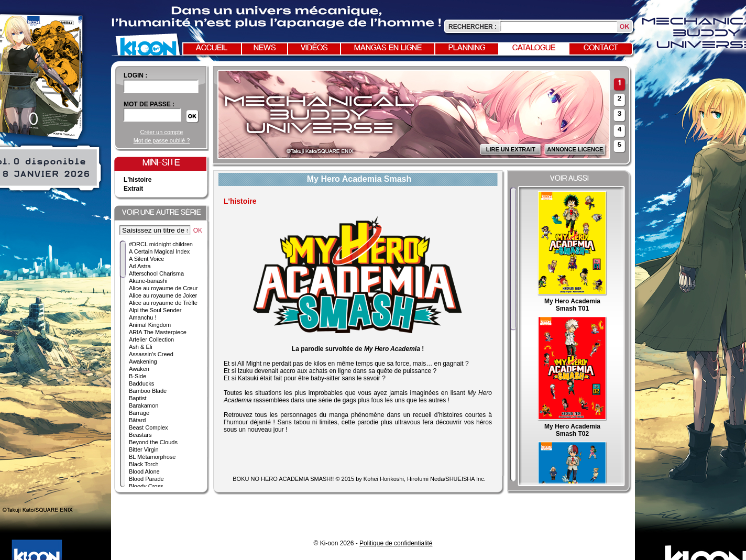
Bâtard (137, 420)
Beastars (140, 435)
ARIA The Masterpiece (158, 332)
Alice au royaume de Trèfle (163, 303)
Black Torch (144, 464)
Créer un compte (162, 132)
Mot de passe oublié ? (162, 140)
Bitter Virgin (144, 449)
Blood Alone (144, 471)
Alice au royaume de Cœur (163, 288)
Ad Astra (140, 266)
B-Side (138, 376)
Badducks (141, 383)
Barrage (139, 413)
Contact (601, 48)
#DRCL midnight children (161, 244)
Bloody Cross (146, 486)
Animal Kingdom (150, 325)
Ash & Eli (141, 347)
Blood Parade (146, 479)
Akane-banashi (148, 281)
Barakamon (144, 405)
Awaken (139, 369)
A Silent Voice (146, 259)
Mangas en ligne (388, 48)
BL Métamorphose (152, 457)
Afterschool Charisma (156, 273)
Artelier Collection (151, 339)
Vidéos (314, 48)
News (265, 48)
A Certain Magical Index (159, 251)
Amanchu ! (143, 317)
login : (135, 75)
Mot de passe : (149, 104)
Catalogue (534, 48)
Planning (467, 48)
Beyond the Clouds (153, 442)
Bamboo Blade (148, 391)
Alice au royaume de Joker (163, 295)
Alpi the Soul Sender (155, 310)
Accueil (212, 48)
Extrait (133, 189)
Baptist (138, 398)
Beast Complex (149, 427)
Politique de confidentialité (396, 543)
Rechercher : (473, 27)
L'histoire (138, 180)
